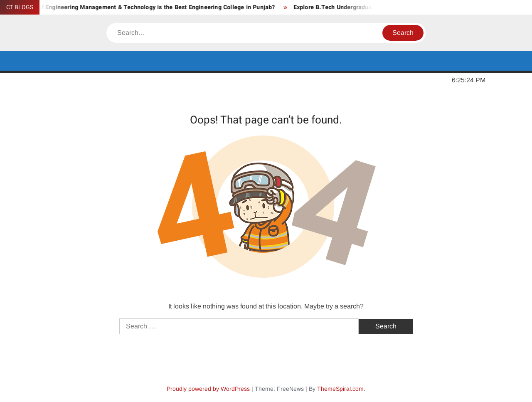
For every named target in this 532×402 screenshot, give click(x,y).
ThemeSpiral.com (340, 389)
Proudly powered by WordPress (208, 389)
